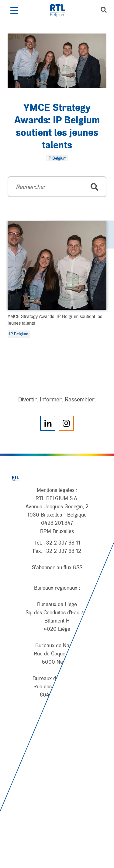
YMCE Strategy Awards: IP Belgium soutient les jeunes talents (55, 319)
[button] (14, 11)
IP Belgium (19, 334)
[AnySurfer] (57, 841)
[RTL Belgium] (61, 11)
